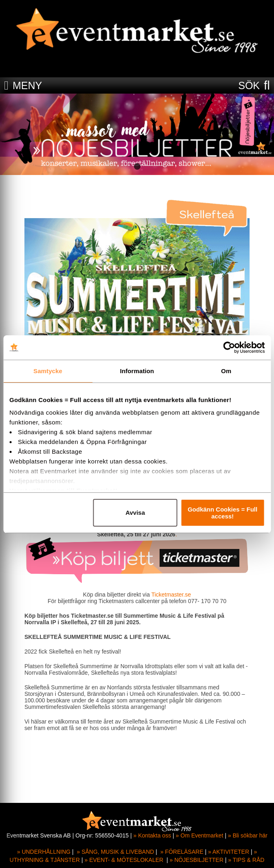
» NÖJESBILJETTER (197, 860)
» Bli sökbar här (248, 835)
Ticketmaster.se (170, 595)
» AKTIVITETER (229, 852)
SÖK (249, 85)
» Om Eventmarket (200, 835)
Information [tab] (137, 371)
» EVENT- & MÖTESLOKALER (124, 860)
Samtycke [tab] (48, 371)
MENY (27, 85)
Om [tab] (226, 371)
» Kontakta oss (152, 835)
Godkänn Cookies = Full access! (222, 513)
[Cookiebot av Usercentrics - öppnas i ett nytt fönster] (229, 348)
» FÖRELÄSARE (182, 852)
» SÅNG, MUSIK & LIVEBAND (116, 852)
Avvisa (135, 513)
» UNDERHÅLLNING (44, 852)
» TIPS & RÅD (246, 860)
